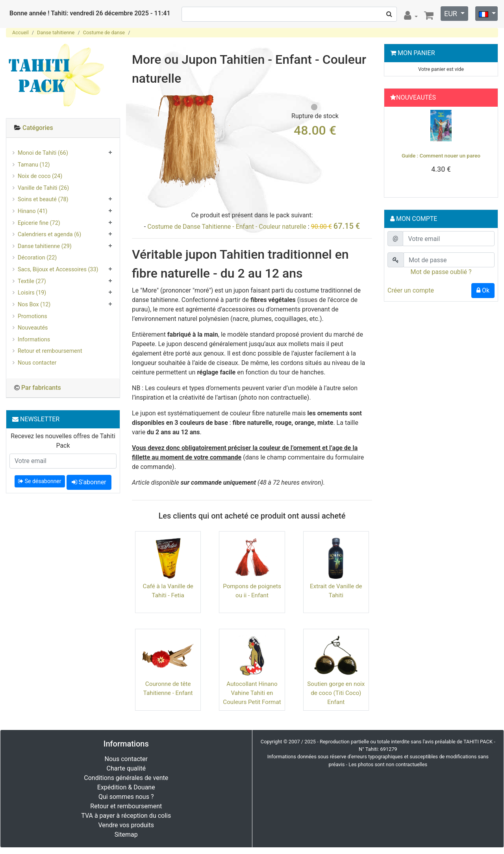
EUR (451, 14)
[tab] (63, 128)
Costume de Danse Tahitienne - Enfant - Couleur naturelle (227, 227)
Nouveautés (33, 328)
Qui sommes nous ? (126, 797)
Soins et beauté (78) (43, 199)
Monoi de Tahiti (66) (43, 153)
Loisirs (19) (32, 293)
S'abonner (89, 482)
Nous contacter (37, 363)
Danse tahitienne (56, 32)
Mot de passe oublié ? (441, 272)
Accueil (20, 32)
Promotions (32, 316)
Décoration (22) (37, 258)
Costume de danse (104, 32)
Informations (34, 340)
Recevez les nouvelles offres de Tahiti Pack (63, 441)
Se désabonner (40, 481)
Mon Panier (416, 53)
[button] (396, 150)
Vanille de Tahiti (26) (43, 188)
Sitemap (126, 835)
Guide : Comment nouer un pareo (441, 156)
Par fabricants (41, 388)
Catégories (38, 128)
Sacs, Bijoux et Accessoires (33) (58, 270)
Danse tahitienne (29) (45, 246)
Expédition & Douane (126, 787)
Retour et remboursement (50, 351)
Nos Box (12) (34, 305)
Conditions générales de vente (126, 778)
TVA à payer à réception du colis (126, 816)
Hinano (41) (32, 211)
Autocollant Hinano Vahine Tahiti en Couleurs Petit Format (252, 693)
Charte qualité (126, 768)
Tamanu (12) (34, 165)
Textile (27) (32, 281)
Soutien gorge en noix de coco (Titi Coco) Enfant (336, 693)
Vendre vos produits (126, 825)
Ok (483, 290)
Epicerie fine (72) (39, 223)
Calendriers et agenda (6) (49, 234)
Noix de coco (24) (40, 176)
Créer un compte (411, 290)
